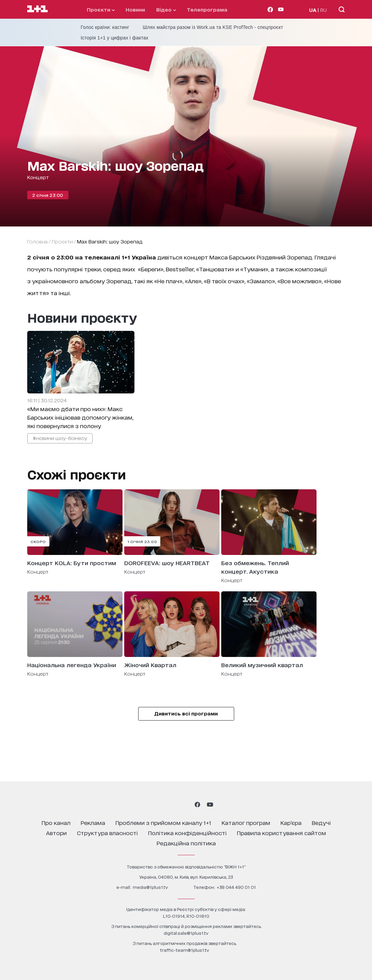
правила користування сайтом (281, 833)
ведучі (321, 822)
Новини (135, 9)
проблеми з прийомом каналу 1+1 (163, 822)
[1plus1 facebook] (197, 805)
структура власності (107, 833)
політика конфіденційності (187, 833)
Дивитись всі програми (186, 713)
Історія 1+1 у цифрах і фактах (115, 38)
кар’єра (291, 822)
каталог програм (246, 822)
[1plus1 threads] (174, 805)
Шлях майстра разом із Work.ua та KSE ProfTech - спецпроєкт (213, 27)
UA (313, 10)
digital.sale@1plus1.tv (186, 933)
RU (324, 10)
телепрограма (207, 9)
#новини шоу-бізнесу (60, 438)
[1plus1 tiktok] (185, 805)
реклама (93, 822)
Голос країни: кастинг (105, 27)
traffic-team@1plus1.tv (184, 950)
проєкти (101, 9)
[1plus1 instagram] (162, 805)
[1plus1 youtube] (210, 805)
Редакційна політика (186, 843)
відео (166, 9)
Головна (37, 241)
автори (56, 833)
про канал (56, 822)
